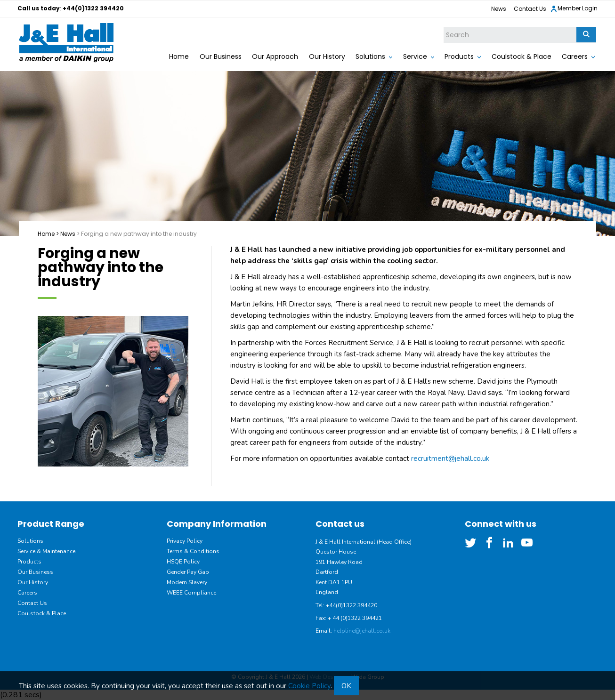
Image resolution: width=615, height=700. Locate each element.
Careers (575, 56)
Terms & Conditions (193, 551)
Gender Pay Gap (188, 572)
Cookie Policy (309, 686)
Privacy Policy (185, 541)
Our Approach (275, 56)
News (499, 9)
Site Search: (444, 27)
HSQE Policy (183, 562)
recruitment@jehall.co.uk (450, 459)
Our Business (221, 56)
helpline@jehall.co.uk (362, 631)
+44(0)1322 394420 (93, 8)
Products (459, 56)
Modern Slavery (187, 582)
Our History (327, 56)
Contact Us (530, 9)
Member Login (574, 9)
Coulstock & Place (522, 56)
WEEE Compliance (191, 593)
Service (415, 56)
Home (179, 56)
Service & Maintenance (46, 551)
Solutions (370, 56)
